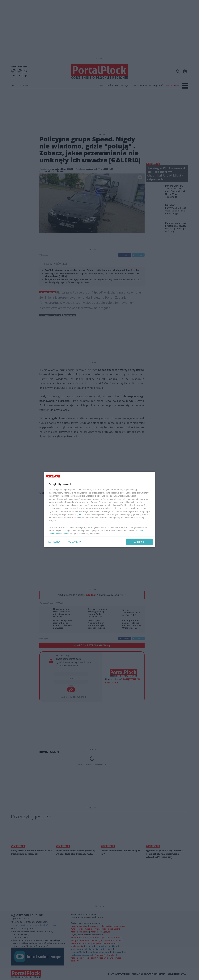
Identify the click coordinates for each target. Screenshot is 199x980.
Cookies (65, 534)
